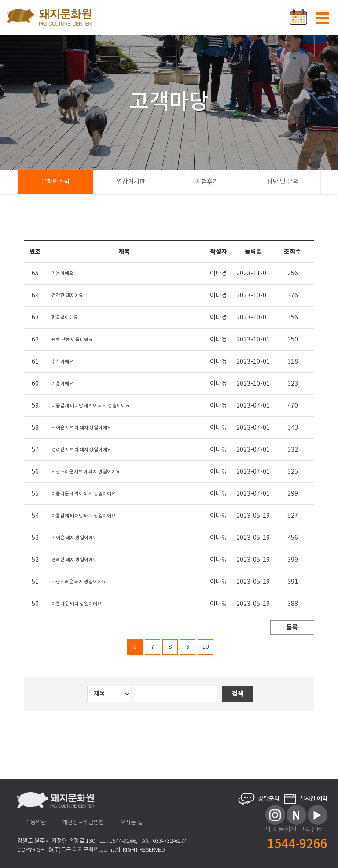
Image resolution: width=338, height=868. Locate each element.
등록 (292, 628)
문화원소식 (55, 182)
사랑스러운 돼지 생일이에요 (79, 582)
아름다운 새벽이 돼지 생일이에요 (84, 494)
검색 (238, 694)
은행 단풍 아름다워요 (72, 340)
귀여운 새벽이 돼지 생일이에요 (81, 428)
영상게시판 (131, 182)
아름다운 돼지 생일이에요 (77, 604)
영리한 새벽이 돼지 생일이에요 (81, 450)
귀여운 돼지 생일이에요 (74, 538)
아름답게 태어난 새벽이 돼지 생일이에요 (91, 406)
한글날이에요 (65, 318)
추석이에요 (62, 362)
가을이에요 (62, 274)
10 (206, 647)
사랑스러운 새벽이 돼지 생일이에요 (86, 472)
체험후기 (207, 182)
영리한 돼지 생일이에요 (74, 560)
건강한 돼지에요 (67, 296)
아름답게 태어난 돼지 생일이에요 (84, 516)
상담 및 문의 (283, 182)
